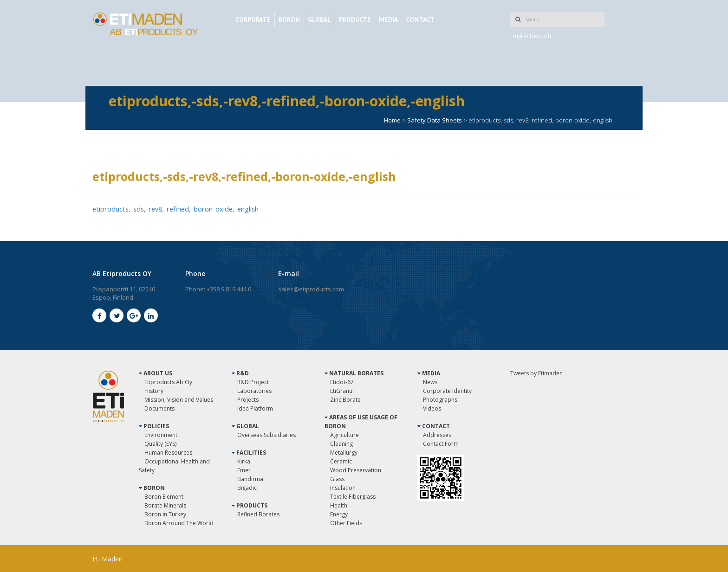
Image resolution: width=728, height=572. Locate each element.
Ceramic (341, 461)
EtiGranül (342, 390)
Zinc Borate (345, 399)
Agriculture (344, 434)
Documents (159, 408)
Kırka (244, 461)
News (430, 382)
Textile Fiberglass (353, 496)
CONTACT (420, 19)
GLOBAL (319, 19)
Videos (432, 408)
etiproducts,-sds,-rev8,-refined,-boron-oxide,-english (178, 209)
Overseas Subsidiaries (266, 434)
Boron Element (164, 496)
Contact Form (441, 443)
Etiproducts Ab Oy (168, 382)
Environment (161, 434)
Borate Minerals (165, 505)
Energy (339, 514)
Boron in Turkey (165, 514)
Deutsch (540, 36)
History (154, 390)
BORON (289, 19)
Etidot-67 (342, 382)
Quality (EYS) (160, 443)
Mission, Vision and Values (179, 399)
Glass (337, 479)
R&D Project (253, 382)
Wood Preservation (356, 470)
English (519, 36)
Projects (248, 399)
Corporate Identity (447, 390)
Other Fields (346, 523)
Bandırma (250, 479)
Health (339, 505)
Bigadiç (247, 487)
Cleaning (341, 443)
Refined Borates (258, 514)
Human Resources (168, 452)
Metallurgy (344, 452)
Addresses (437, 434)
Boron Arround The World (179, 523)
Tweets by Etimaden (536, 373)
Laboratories (254, 390)
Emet (244, 470)
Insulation (343, 487)
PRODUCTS (355, 19)
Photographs (440, 399)
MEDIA (388, 19)
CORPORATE (253, 19)
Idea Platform (255, 408)
